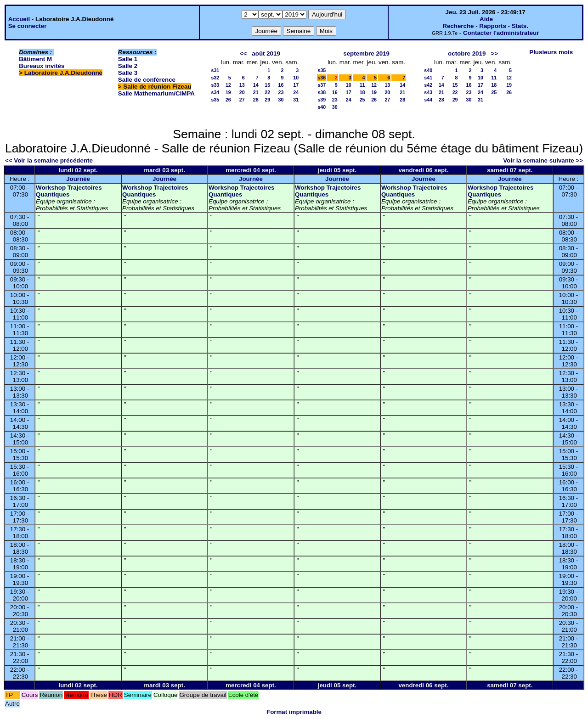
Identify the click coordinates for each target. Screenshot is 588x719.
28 (256, 100)
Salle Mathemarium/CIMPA (156, 93)
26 (228, 100)
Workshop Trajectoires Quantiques (69, 191)
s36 (322, 78)
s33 (215, 85)
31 (296, 100)
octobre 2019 (467, 53)
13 (242, 85)
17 (296, 85)
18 (362, 92)
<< (243, 53)
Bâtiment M (35, 59)
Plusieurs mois (551, 52)
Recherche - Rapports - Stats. (485, 26)
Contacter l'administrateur (501, 33)
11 (362, 85)
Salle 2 (128, 66)
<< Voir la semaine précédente (49, 160)
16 (281, 85)
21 (256, 92)
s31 (215, 70)
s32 (215, 78)
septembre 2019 (366, 53)
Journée (78, 179)
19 (228, 92)
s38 (322, 92)
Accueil (19, 19)
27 (242, 100)
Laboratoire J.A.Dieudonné (63, 73)
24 (296, 92)
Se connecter (28, 26)
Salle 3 (128, 73)
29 (267, 100)
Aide (486, 19)
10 (296, 78)
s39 (322, 100)
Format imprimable (294, 712)
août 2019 (266, 53)
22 (267, 92)
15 (267, 85)
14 (256, 85)
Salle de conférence (147, 80)
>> (494, 53)
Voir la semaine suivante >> (543, 160)
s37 (322, 85)
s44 (428, 100)
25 (362, 100)
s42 (428, 85)
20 (242, 92)
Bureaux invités (42, 66)
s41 (428, 78)
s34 (215, 92)
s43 (428, 92)
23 (281, 92)
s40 (322, 107)
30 (281, 100)
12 (228, 85)
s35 (215, 100)
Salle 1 (128, 59)
